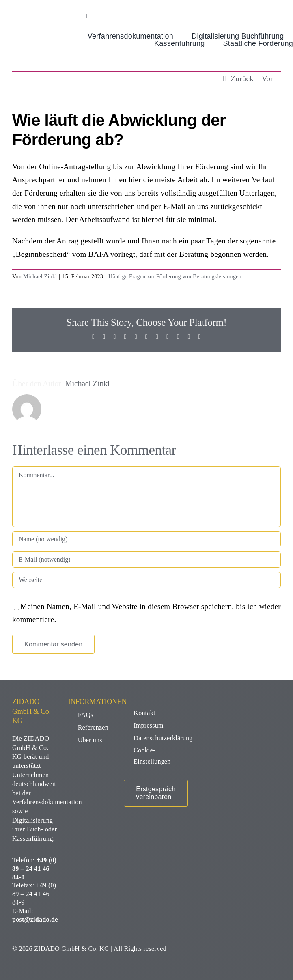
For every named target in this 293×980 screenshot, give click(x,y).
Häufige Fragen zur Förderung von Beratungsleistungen (175, 277)
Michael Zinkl (40, 277)
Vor (267, 79)
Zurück (242, 79)
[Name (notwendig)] (146, 539)
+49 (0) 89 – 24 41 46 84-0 (34, 869)
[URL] (146, 580)
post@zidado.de (35, 919)
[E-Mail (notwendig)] (146, 560)
